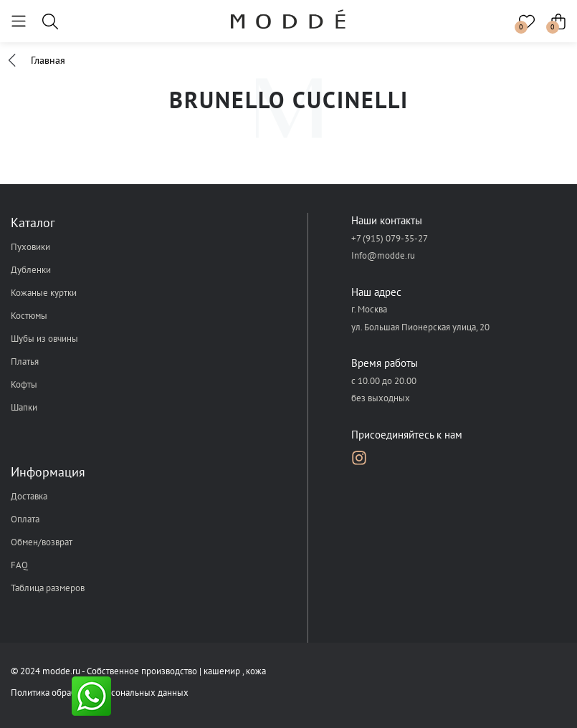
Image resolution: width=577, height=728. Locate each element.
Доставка (29, 496)
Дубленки (31, 270)
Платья (25, 361)
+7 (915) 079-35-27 (390, 238)
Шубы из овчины (44, 339)
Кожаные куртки (44, 293)
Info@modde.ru (383, 255)
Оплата (25, 519)
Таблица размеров (48, 588)
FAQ (19, 565)
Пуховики (30, 247)
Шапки (24, 407)
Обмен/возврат (42, 542)
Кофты (24, 384)
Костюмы (29, 316)
